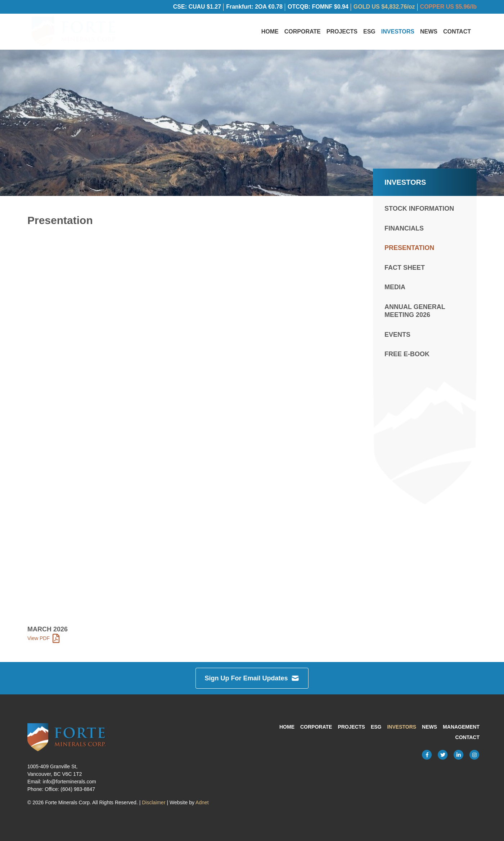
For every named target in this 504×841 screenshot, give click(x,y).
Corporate (303, 32)
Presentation (409, 250)
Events (397, 336)
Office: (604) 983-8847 (70, 789)
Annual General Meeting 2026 (415, 312)
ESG (369, 32)
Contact (457, 32)
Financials (404, 230)
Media (395, 289)
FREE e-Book (407, 356)
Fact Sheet (405, 269)
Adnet (202, 802)
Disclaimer (154, 802)
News (429, 32)
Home (270, 32)
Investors (398, 32)
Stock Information (419, 210)
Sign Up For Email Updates (252, 678)
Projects (342, 32)
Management (461, 727)
